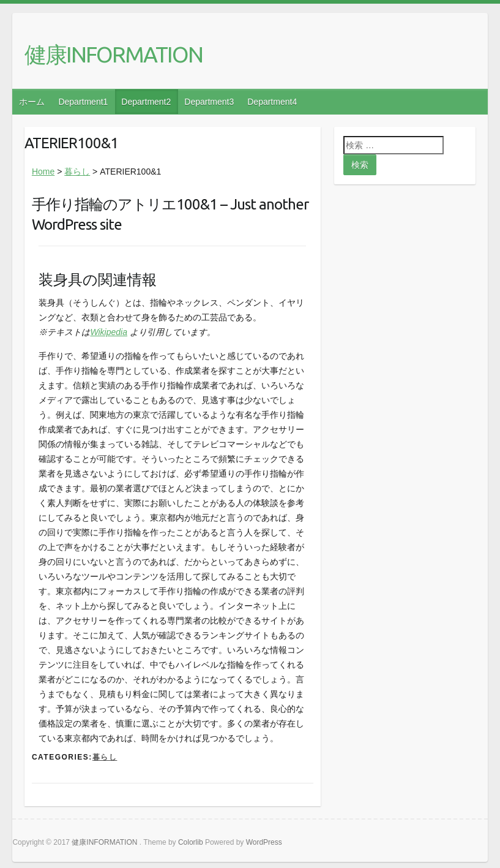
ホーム (32, 102)
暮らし (77, 172)
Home (43, 172)
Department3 (209, 102)
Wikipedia (109, 332)
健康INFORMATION (114, 54)
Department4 (272, 102)
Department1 (83, 102)
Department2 (146, 102)
